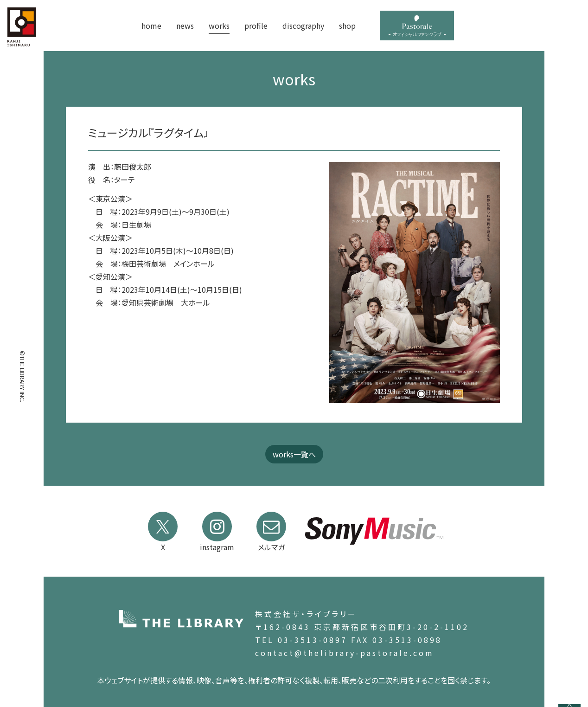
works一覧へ (294, 454)
